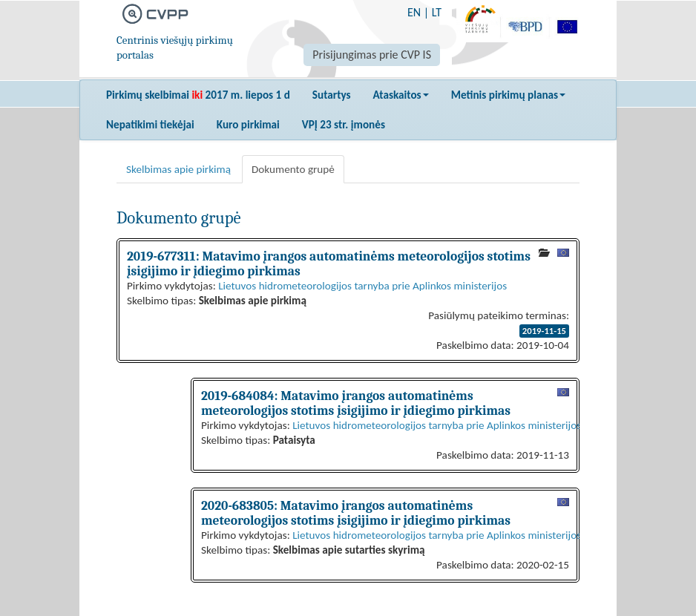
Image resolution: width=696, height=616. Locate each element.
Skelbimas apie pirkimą (178, 169)
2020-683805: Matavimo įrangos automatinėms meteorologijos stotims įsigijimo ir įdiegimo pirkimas (356, 513)
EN (414, 12)
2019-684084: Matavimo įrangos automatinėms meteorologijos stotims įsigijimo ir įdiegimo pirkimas (356, 403)
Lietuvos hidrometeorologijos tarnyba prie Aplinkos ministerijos (362, 286)
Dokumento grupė (293, 169)
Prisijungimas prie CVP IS (372, 55)
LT (437, 12)
